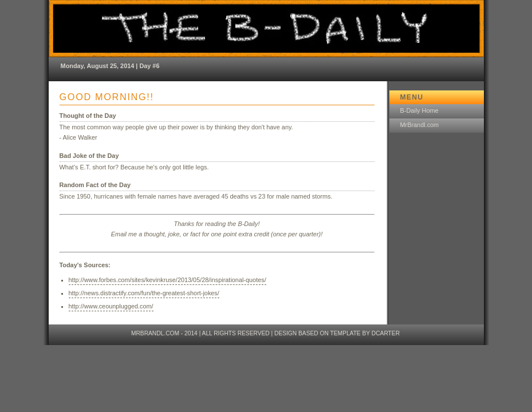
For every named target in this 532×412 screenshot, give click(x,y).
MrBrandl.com (420, 125)
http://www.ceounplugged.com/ (111, 306)
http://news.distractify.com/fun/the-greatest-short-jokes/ (144, 293)
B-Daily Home (419, 110)
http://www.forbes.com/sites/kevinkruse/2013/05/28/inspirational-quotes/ (168, 280)
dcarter (386, 333)
